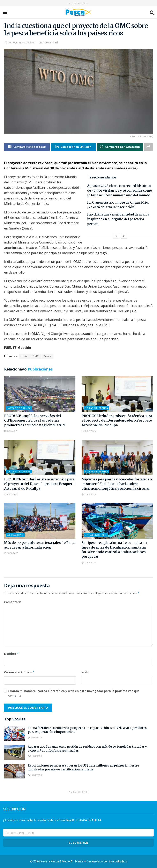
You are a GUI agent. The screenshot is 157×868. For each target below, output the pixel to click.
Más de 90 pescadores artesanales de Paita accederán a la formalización (39, 545)
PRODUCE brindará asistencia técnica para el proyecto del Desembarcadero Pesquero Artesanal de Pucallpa (117, 421)
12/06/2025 (89, 562)
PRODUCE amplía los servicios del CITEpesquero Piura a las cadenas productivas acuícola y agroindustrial (35, 421)
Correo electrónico (19, 672)
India (24, 356)
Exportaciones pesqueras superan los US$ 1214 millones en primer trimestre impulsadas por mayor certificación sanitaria (83, 768)
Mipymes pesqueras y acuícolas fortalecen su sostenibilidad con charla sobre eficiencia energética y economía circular (117, 484)
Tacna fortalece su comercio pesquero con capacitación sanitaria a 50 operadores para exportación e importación (87, 730)
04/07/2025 (11, 494)
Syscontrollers (118, 861)
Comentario (13, 602)
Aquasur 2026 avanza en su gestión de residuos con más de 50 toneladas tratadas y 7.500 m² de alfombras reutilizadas (87, 749)
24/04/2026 (35, 737)
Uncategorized (96, 535)
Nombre (12, 654)
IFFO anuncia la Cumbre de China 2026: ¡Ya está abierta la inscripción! (118, 205)
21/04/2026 (35, 756)
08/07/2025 (11, 431)
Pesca (47, 356)
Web (85, 672)
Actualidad (50, 42)
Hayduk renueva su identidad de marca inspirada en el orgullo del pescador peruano (118, 219)
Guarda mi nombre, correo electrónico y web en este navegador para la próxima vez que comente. (74, 693)
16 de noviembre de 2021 (20, 42)
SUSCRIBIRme (79, 843)
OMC (36, 356)
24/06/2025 (11, 553)
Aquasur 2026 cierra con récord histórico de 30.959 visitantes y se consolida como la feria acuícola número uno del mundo (120, 191)
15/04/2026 (35, 775)
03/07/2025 (89, 494)
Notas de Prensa (19, 408)
